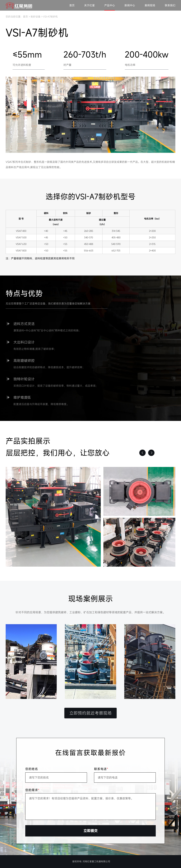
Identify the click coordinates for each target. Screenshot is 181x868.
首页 (72, 5)
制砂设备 (36, 17)
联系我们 (170, 5)
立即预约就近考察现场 (90, 713)
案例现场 (150, 5)
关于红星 (89, 5)
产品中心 (110, 5)
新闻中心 (130, 5)
